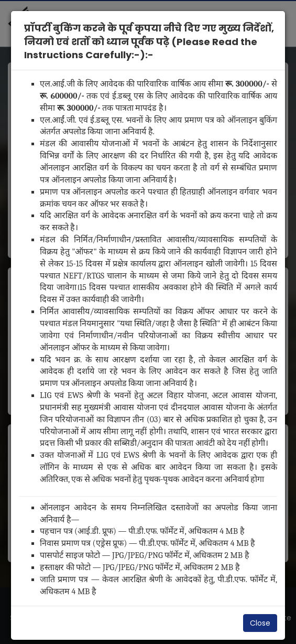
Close (260, 623)
